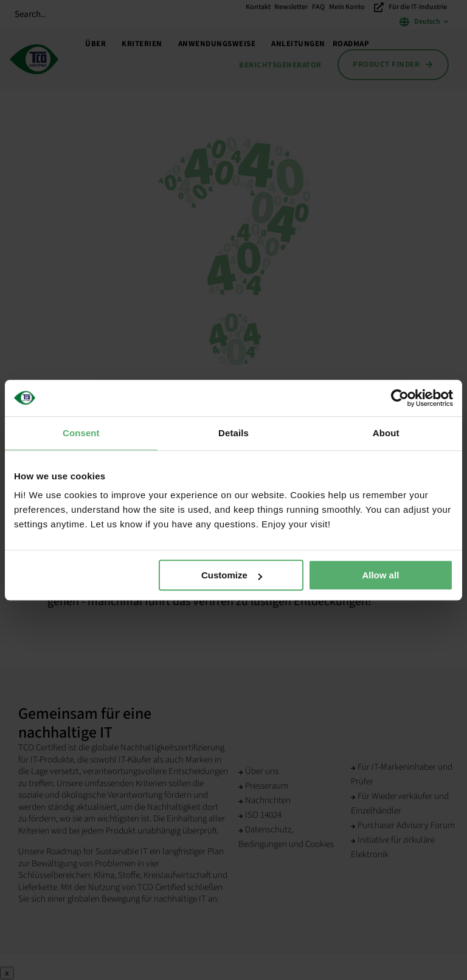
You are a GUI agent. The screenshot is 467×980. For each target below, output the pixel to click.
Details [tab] (233, 433)
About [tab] (386, 433)
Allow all (380, 575)
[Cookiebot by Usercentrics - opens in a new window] (400, 398)
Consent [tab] (81, 433)
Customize (232, 575)
